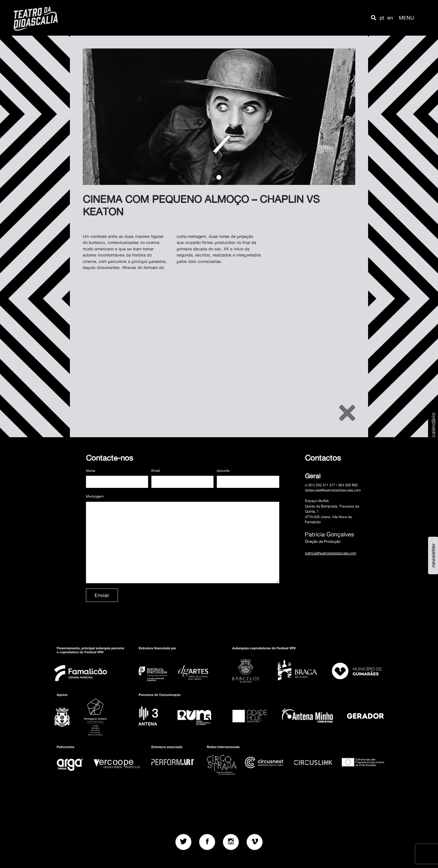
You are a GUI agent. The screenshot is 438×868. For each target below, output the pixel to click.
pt (382, 18)
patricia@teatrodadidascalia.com (331, 553)
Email (156, 471)
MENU (407, 18)
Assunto (223, 471)
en (390, 18)
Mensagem (95, 496)
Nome (91, 471)
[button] (374, 18)
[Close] (347, 413)
